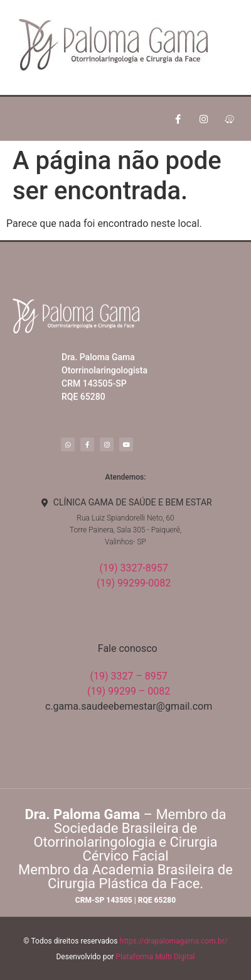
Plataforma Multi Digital (155, 957)
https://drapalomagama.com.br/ (174, 941)
